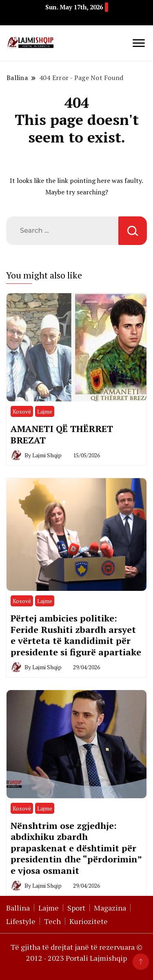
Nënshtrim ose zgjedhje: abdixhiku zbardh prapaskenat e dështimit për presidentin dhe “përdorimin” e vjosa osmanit (76, 848)
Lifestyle (21, 921)
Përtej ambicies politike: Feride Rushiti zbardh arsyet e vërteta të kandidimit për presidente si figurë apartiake (76, 635)
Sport (76, 908)
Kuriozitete (89, 921)
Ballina (18, 908)
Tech (52, 921)
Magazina (110, 908)
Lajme (45, 411)
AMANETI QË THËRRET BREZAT (62, 434)
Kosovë (22, 411)
